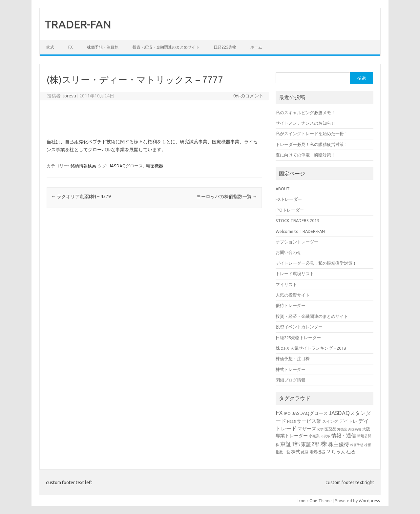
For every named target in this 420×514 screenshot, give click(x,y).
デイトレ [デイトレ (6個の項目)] (348, 421)
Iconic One (307, 501)
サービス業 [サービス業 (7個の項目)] (309, 421)
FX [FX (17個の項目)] (279, 413)
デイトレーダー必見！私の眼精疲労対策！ (316, 263)
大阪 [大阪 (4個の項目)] (366, 429)
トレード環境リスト (295, 274)
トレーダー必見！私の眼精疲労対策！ (312, 144)
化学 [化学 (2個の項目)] (320, 429)
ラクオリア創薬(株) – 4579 (81, 196)
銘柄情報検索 (83, 166)
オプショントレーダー (297, 242)
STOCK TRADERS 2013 (297, 220)
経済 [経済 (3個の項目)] (305, 452)
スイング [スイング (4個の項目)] (330, 421)
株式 (50, 47)
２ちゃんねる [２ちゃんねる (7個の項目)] (341, 452)
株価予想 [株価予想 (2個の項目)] (357, 445)
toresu (69, 96)
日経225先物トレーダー (298, 338)
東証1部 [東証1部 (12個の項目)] (290, 444)
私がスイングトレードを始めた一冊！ (312, 134)
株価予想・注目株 (103, 47)
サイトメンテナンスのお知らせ (305, 123)
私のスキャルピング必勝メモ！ (305, 113)
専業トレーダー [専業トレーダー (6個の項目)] (292, 436)
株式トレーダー (291, 369)
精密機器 (155, 166)
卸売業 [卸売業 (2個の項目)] (342, 429)
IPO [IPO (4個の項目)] (287, 413)
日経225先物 (225, 47)
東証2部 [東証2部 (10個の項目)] (310, 444)
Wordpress (369, 501)
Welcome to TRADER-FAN (300, 231)
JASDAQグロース (126, 166)
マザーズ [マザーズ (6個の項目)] (307, 429)
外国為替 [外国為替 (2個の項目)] (355, 429)
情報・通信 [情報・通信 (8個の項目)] (344, 435)
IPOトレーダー (290, 210)
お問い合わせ (288, 252)
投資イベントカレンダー (299, 327)
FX (71, 47)
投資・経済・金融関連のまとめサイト (166, 47)
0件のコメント (248, 96)
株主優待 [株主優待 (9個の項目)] (339, 444)
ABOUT (283, 189)
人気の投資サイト (293, 295)
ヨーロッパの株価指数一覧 (227, 196)
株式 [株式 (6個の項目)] (296, 452)
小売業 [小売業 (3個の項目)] (314, 436)
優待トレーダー (291, 305)
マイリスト (286, 284)
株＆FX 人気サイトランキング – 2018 (311, 348)
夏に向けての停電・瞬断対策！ (305, 155)
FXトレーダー (289, 199)
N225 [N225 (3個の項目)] (291, 421)
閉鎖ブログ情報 (291, 380)
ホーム (256, 47)
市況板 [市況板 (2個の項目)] (325, 436)
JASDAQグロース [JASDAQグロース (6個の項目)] (310, 413)
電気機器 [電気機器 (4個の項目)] (317, 452)
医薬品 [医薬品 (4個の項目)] (330, 429)
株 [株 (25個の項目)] (324, 444)
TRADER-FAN (78, 24)
